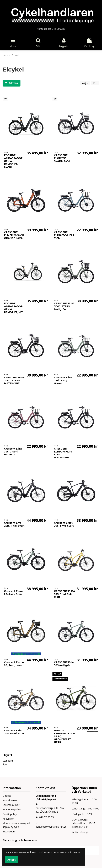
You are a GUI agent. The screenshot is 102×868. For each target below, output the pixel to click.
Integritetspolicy (12, 809)
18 (95, 83)
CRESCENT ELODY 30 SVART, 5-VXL (62, 158)
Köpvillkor (8, 819)
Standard (8, 761)
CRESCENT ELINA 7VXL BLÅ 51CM (64, 235)
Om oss (7, 796)
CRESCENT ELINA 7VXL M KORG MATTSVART (63, 453)
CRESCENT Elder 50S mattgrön (64, 664)
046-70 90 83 (46, 817)
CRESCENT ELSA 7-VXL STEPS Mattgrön (64, 306)
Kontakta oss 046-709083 (51, 29)
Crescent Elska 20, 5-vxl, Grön (13, 593)
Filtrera (11, 83)
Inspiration (9, 831)
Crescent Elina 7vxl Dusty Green (63, 380)
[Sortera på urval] (85, 83)
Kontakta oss (10, 800)
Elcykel (7, 755)
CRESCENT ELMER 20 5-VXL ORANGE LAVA (14, 235)
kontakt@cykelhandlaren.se (51, 827)
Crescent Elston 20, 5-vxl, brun (14, 664)
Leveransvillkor (11, 805)
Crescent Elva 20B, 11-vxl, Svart (14, 524)
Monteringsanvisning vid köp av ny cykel (16, 825)
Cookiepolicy (10, 814)
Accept (11, 860)
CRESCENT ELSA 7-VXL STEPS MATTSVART (14, 380)
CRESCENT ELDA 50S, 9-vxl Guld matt (65, 594)
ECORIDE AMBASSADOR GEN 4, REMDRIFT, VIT (13, 308)
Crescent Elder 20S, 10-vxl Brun (14, 732)
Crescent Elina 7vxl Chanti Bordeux (13, 452)
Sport (6, 764)
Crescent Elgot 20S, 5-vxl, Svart (64, 524)
